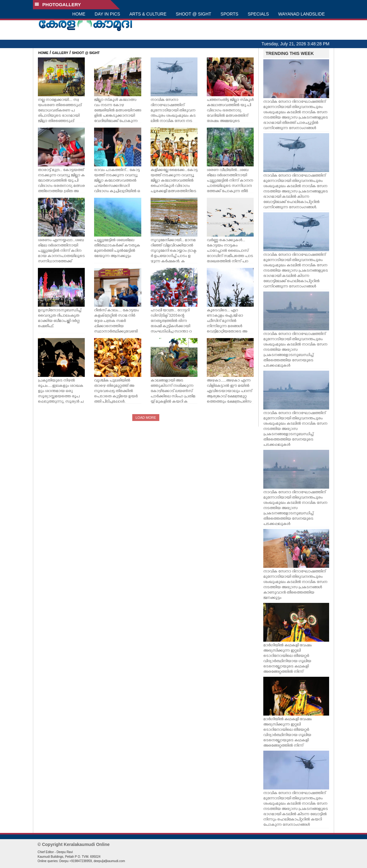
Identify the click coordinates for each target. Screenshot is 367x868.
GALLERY (60, 53)
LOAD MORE (146, 418)
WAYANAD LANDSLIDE (301, 14)
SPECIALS (258, 14)
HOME (79, 14)
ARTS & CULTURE (148, 14)
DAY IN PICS (107, 14)
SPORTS (229, 14)
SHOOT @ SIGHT (193, 14)
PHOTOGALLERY (58, 5)
